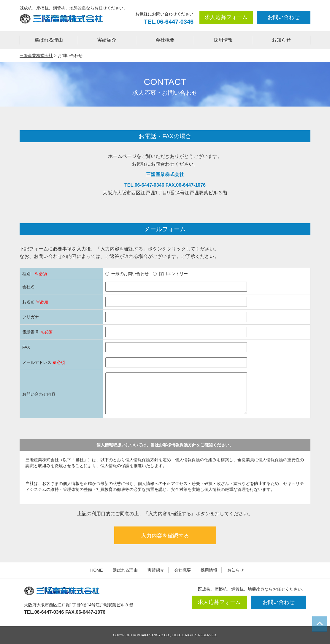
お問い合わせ (284, 17)
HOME (96, 570)
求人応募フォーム (226, 17)
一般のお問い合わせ (127, 274)
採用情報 (223, 40)
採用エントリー (170, 274)
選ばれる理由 (49, 40)
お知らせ (281, 40)
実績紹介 (107, 40)
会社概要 (165, 40)
